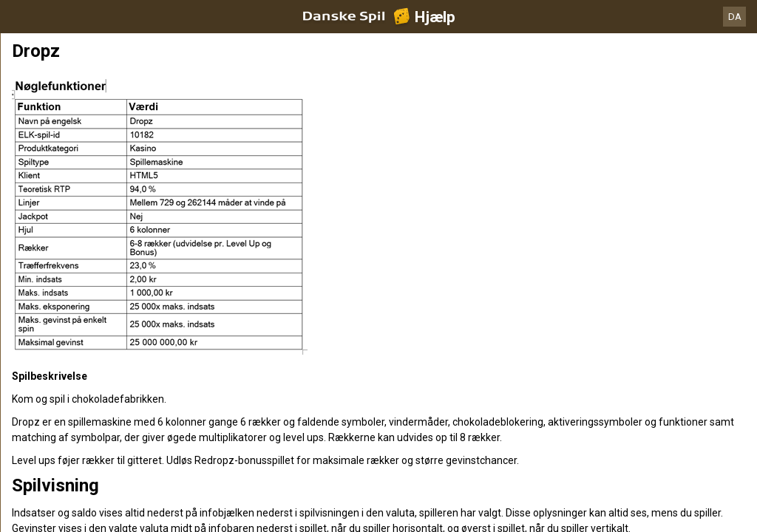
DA (735, 17)
